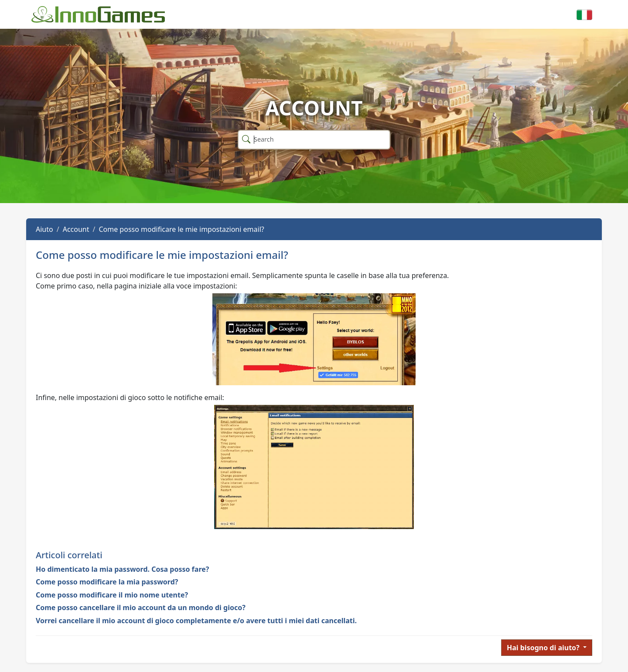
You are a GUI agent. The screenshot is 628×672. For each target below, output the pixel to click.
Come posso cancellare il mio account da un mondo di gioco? (141, 608)
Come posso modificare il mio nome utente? (112, 595)
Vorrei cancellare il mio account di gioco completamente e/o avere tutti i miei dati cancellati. (196, 621)
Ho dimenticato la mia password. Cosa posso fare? (122, 569)
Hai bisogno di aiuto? (544, 648)
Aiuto (44, 229)
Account (76, 229)
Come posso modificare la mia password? (107, 582)
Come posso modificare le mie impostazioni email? (181, 229)
